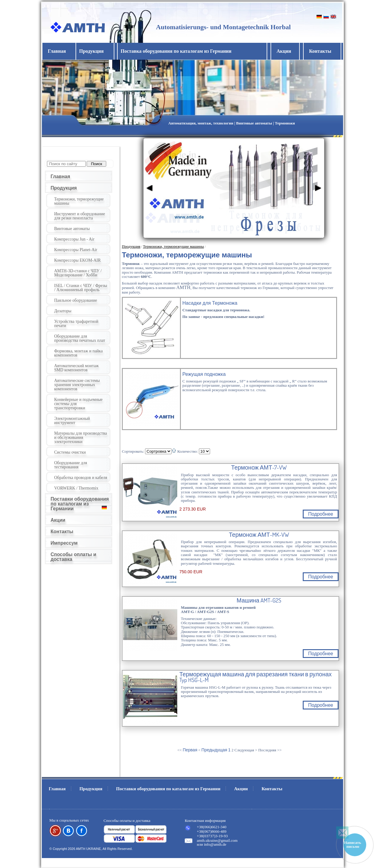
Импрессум (64, 543)
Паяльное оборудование (76, 300)
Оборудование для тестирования (71, 465)
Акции (284, 51)
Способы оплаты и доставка (73, 557)
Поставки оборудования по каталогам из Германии (80, 504)
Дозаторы (63, 311)
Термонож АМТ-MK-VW (259, 535)
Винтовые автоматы (72, 229)
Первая (190, 750)
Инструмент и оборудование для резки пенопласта (80, 216)
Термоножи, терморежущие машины (79, 201)
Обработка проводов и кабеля (81, 478)
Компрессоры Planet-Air (76, 250)
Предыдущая (214, 750)
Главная (57, 51)
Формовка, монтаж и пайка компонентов (78, 353)
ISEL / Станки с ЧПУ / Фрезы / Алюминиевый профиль (81, 288)
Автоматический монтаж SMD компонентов (76, 368)
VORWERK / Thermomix (76, 488)
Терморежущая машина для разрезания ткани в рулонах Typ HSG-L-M (255, 677)
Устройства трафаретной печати (76, 324)
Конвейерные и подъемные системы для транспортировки (78, 404)
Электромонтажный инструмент (72, 421)
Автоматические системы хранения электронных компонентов (77, 385)
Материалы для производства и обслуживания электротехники (81, 437)
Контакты (320, 51)
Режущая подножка (204, 374)
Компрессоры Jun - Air (74, 239)
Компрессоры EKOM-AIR (77, 260)
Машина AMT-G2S (259, 600)
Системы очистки (70, 452)
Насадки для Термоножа (210, 303)
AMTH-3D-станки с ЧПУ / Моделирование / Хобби (78, 273)
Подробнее (321, 514)
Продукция (64, 188)
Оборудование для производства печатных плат (80, 338)
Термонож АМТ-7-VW (259, 467)
